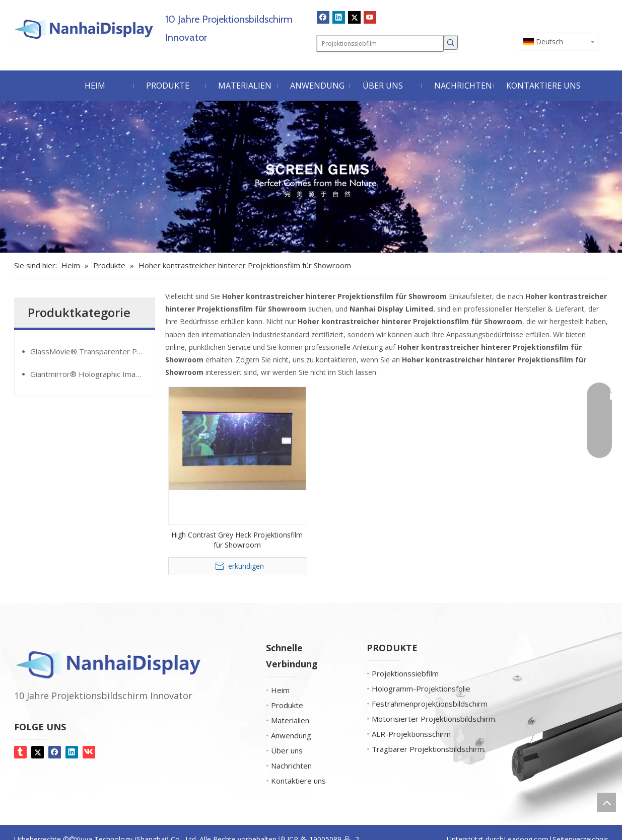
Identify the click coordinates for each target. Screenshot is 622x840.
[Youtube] (370, 17)
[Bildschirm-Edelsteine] (311, 177)
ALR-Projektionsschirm (411, 734)
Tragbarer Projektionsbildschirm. (429, 749)
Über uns (287, 750)
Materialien (290, 720)
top (606, 802)
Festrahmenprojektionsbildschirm (430, 704)
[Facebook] (323, 17)
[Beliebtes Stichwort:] (451, 43)
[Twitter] (354, 17)
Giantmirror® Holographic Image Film (92, 374)
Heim (280, 690)
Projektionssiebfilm (405, 673)
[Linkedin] (339, 17)
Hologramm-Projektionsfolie (421, 689)
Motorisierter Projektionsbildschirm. (434, 719)
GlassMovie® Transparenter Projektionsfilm (92, 351)
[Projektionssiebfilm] (380, 44)
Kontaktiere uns (298, 781)
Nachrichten (291, 766)
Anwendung (291, 735)
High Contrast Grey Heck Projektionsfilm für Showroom (237, 540)
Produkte (287, 705)
